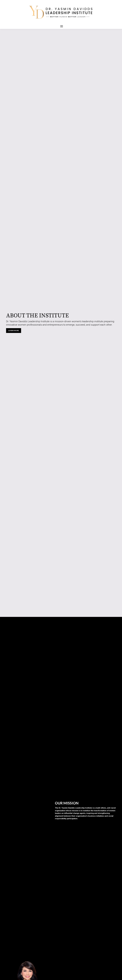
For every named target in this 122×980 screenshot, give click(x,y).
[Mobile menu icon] (62, 26)
